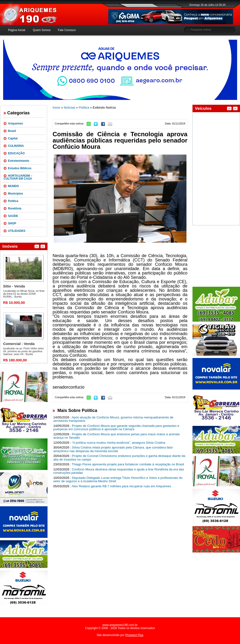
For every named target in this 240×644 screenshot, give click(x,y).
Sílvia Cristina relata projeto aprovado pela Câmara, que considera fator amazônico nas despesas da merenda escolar (113, 449)
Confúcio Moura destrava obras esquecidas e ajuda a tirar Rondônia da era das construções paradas (119, 471)
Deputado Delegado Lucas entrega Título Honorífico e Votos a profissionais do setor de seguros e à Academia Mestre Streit (118, 480)
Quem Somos (42, 30)
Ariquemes (15, 124)
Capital (13, 138)
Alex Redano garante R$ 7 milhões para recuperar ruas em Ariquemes (121, 486)
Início (56, 107)
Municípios (16, 194)
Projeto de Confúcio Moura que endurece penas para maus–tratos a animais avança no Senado (117, 436)
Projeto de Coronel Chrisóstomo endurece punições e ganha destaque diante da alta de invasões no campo (119, 458)
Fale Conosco (67, 30)
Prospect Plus (134, 635)
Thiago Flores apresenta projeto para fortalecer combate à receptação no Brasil (128, 464)
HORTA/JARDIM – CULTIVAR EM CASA (18, 177)
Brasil (12, 131)
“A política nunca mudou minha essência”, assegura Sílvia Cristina (119, 443)
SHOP (12, 223)
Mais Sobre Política (77, 410)
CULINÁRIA (16, 146)
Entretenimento (19, 161)
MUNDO (13, 186)
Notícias (69, 107)
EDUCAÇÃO (16, 153)
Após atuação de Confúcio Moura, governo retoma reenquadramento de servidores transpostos (113, 419)
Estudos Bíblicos (20, 168)
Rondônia (15, 208)
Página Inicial (17, 30)
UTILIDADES (17, 231)
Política (13, 201)
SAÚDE (13, 216)
